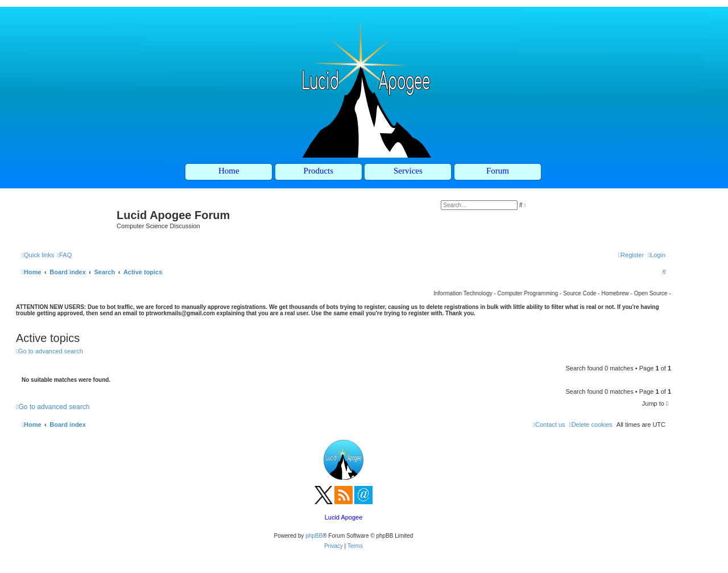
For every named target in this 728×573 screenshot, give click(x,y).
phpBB (314, 536)
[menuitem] (64, 255)
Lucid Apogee (344, 517)
